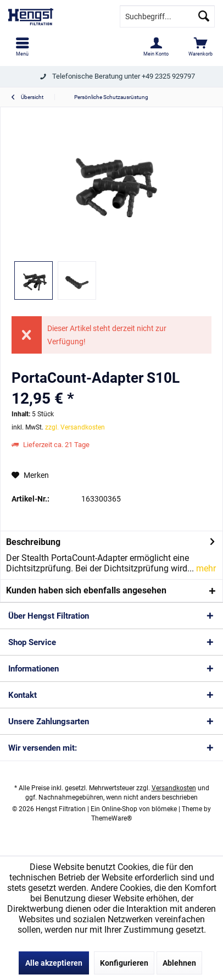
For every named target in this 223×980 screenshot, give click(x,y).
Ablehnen (179, 963)
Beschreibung (33, 542)
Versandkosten (174, 788)
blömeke (164, 809)
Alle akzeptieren (54, 963)
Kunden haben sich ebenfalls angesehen (86, 590)
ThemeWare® (112, 818)
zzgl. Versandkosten (75, 427)
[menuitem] (22, 47)
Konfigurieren (124, 963)
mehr (205, 568)
